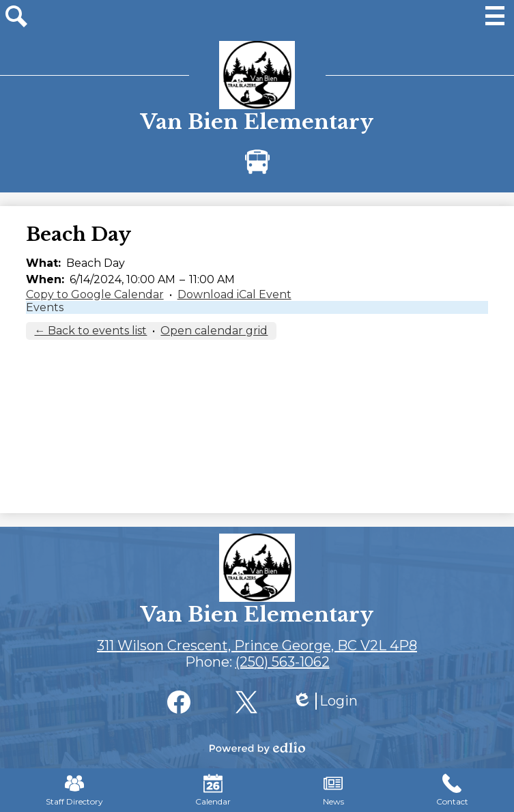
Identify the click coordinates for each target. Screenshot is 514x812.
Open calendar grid (214, 331)
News (333, 790)
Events (45, 307)
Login (325, 701)
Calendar (213, 790)
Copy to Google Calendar (95, 294)
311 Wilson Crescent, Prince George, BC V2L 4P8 (257, 646)
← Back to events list (90, 331)
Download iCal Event (234, 294)
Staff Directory (74, 790)
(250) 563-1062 (283, 662)
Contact (452, 790)
